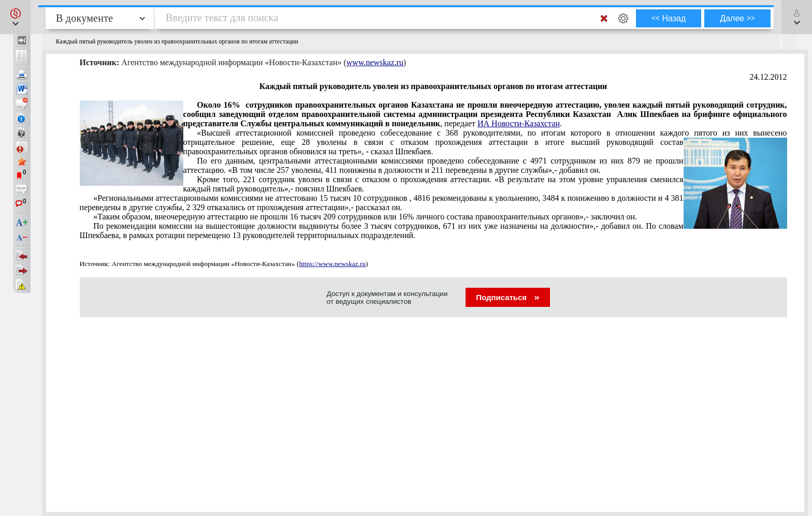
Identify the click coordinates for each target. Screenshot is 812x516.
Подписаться (508, 297)
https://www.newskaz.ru (332, 264)
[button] (15, 17)
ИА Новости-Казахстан (519, 123)
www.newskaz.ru (375, 62)
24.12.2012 (769, 77)
